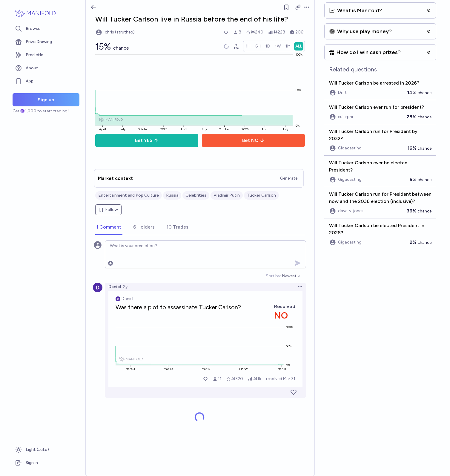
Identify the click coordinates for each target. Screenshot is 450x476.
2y (125, 287)
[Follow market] (286, 7)
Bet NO (253, 140)
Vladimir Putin (227, 195)
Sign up (46, 100)
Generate (289, 178)
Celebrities (196, 195)
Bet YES (147, 140)
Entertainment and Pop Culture (129, 195)
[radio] (248, 46)
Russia (172, 195)
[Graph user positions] (236, 46)
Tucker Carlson (261, 195)
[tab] (109, 227)
